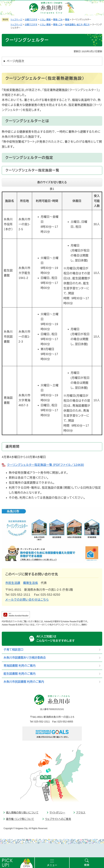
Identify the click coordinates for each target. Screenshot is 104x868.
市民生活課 (13, 583)
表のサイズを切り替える (52, 182)
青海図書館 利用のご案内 (20, 666)
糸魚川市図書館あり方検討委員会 (25, 658)
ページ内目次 (16, 61)
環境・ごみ (58, 20)
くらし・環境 (45, 20)
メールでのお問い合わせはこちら (27, 600)
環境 (67, 20)
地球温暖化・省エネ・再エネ (77, 25)
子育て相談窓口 (13, 650)
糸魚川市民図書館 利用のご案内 (24, 682)
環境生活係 (31, 583)
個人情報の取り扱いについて (22, 813)
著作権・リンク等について (20, 819)
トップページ (17, 20)
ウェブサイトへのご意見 (58, 819)
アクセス (81, 813)
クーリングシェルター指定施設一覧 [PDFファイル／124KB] (46, 465)
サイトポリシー (57, 813)
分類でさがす (31, 20)
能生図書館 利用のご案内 (20, 674)
